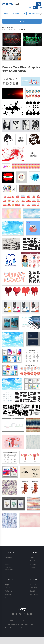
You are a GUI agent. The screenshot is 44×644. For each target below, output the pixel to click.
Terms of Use (9, 628)
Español (8, 588)
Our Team (34, 588)
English (7, 585)
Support (33, 564)
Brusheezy (9, 558)
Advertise (33, 561)
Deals (32, 558)
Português (8, 591)
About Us (33, 585)
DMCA (32, 567)
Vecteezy (8, 561)
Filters (22, 21)
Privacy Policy (20, 628)
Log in (30, 7)
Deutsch (8, 594)
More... (7, 597)
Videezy (8, 564)
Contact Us (34, 594)
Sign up (35, 7)
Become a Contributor (9, 568)
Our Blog (33, 591)
